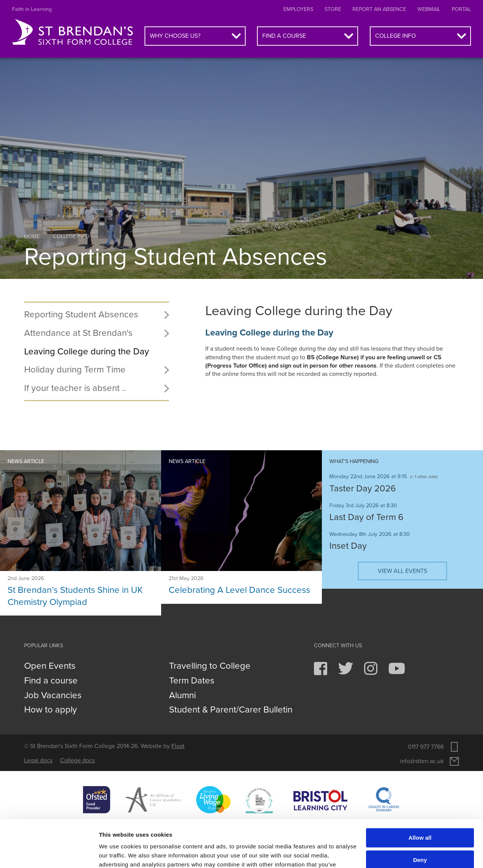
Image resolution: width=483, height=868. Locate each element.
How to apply (51, 710)
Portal (461, 9)
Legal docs (38, 760)
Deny (420, 818)
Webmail (429, 9)
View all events (402, 571)
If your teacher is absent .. (75, 388)
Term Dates (192, 681)
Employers (298, 9)
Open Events (50, 666)
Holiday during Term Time (75, 370)
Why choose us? (175, 36)
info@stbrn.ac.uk (422, 761)
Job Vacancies (53, 696)
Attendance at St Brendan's (78, 333)
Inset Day (348, 546)
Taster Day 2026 (363, 489)
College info (395, 36)
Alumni (182, 696)
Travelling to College (210, 666)
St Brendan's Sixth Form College (72, 32)
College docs (77, 760)
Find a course (284, 36)
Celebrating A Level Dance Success (239, 590)
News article (26, 461)
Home (32, 236)
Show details (116, 853)
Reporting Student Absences (81, 315)
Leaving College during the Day (87, 352)
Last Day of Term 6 (366, 517)
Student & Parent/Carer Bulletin (231, 710)
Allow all (420, 796)
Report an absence (379, 9)
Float (178, 746)
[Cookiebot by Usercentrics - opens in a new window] (49, 853)
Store (333, 9)
